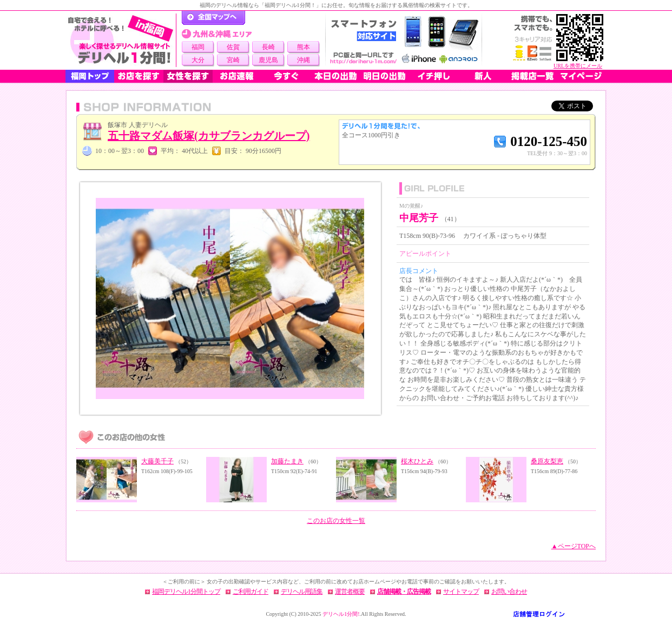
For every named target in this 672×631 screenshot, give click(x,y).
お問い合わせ (509, 592)
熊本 (304, 47)
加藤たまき (287, 461)
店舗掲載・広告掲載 (404, 592)
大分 (198, 60)
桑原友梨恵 (547, 461)
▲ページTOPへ (574, 546)
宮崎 (233, 60)
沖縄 (304, 60)
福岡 (198, 47)
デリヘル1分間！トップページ (213, 18)
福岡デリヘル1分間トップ (186, 592)
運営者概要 (350, 592)
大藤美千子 (157, 461)
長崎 (268, 47)
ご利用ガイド (251, 592)
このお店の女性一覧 (336, 521)
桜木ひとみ (417, 461)
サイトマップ (461, 592)
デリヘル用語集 (302, 592)
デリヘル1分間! (341, 614)
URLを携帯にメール (578, 66)
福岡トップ (90, 76)
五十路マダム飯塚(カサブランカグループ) (209, 136)
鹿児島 (268, 60)
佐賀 (233, 47)
